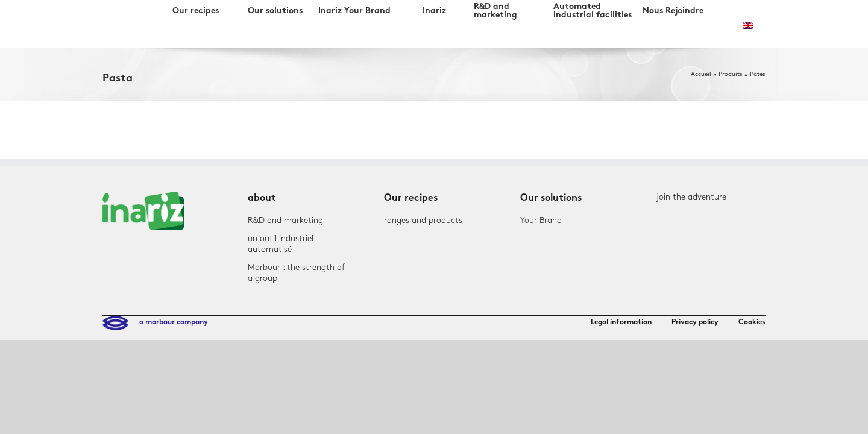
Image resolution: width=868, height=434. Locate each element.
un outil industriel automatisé (281, 244)
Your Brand (541, 220)
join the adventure (691, 197)
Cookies (752, 322)
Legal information (621, 322)
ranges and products (423, 220)
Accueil (701, 74)
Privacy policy (695, 322)
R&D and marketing (285, 220)
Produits (731, 74)
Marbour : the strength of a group (296, 273)
